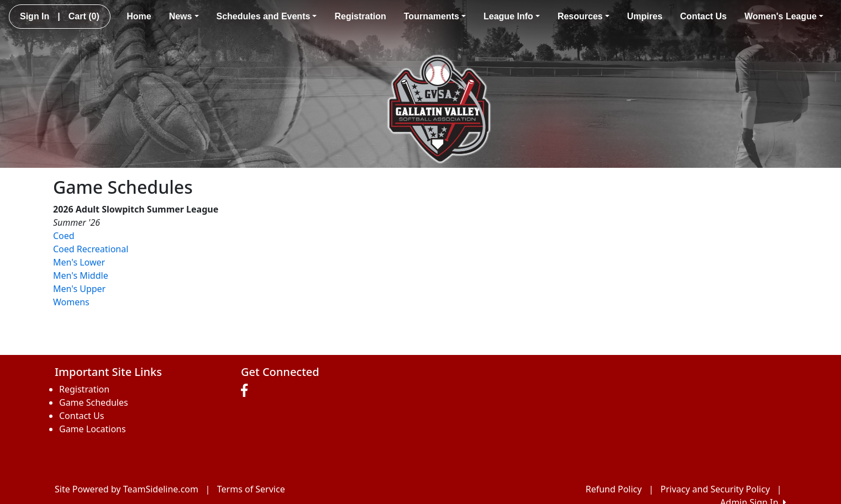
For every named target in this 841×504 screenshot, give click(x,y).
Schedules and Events (267, 16)
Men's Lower (79, 262)
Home (139, 16)
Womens (71, 302)
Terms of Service (251, 489)
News (184, 16)
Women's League (784, 16)
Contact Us (703, 16)
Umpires (645, 16)
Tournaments (435, 16)
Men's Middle (81, 275)
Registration (360, 16)
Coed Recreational (91, 249)
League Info (512, 16)
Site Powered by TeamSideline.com (127, 489)
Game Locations (93, 429)
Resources (584, 16)
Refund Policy (614, 489)
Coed (64, 236)
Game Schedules (94, 402)
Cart (84, 16)
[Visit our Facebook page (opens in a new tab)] (247, 391)
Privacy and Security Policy (715, 489)
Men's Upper (79, 289)
